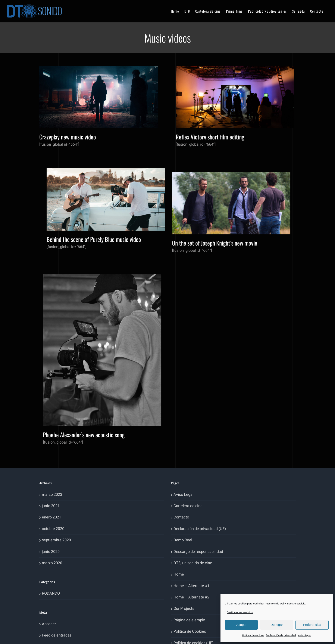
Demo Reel (183, 540)
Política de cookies (253, 635)
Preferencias (312, 625)
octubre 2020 (53, 529)
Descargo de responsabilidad (198, 552)
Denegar (277, 625)
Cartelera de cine (188, 506)
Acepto (241, 625)
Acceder (49, 624)
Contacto (181, 517)
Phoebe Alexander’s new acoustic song (152, 344)
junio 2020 (51, 552)
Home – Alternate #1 (191, 586)
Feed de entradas (57, 635)
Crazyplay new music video (68, 137)
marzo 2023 (52, 495)
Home (179, 574)
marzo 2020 (52, 563)
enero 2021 (51, 517)
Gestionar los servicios (240, 612)
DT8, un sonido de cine (193, 563)
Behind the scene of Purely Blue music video (230, 160)
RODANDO (51, 593)
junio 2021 (51, 506)
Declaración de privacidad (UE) (200, 529)
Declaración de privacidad (281, 635)
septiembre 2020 (56, 540)
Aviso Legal (305, 635)
